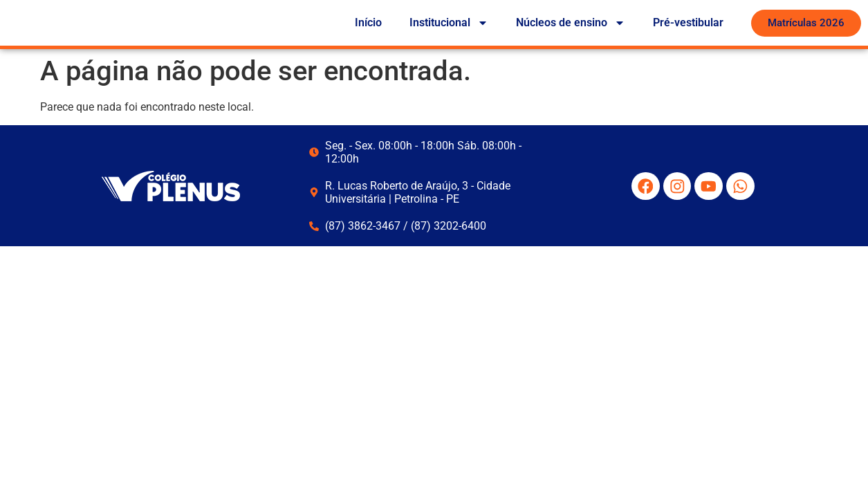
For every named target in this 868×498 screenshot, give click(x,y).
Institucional (449, 24)
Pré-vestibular (688, 24)
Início (368, 24)
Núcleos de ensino (571, 24)
